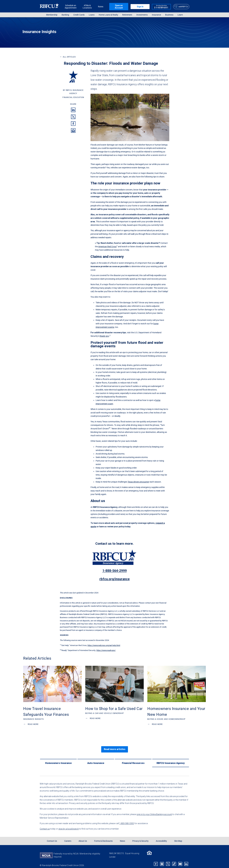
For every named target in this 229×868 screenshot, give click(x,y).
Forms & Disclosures (103, 837)
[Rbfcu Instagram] (162, 860)
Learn (180, 15)
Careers (68, 837)
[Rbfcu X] (168, 860)
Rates (101, 7)
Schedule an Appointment (71, 7)
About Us (83, 837)
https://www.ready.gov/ (106, 650)
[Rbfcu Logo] (49, 7)
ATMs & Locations (87, 7)
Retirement (127, 15)
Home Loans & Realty (108, 15)
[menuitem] (52, 15)
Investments (142, 15)
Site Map (178, 837)
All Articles (68, 57)
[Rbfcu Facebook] (156, 860)
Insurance (156, 15)
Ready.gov (104, 336)
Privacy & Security (140, 837)
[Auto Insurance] (96, 759)
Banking (65, 15)
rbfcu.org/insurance (115, 579)
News (122, 837)
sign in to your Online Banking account (154, 811)
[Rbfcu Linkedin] (186, 860)
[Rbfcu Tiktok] (174, 860)
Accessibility (161, 837)
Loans (92, 15)
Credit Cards (79, 15)
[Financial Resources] (133, 759)
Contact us (45, 825)
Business (169, 15)
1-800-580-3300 (127, 820)
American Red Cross (107, 247)
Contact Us (52, 837)
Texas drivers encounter (138, 482)
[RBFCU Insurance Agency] (171, 759)
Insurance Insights (39, 32)
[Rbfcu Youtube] (180, 860)
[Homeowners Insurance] (58, 759)
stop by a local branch (69, 825)
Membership (52, 15)
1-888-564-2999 (115, 571)
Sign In (140, 7)
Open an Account (119, 7)
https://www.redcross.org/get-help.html (104, 645)
